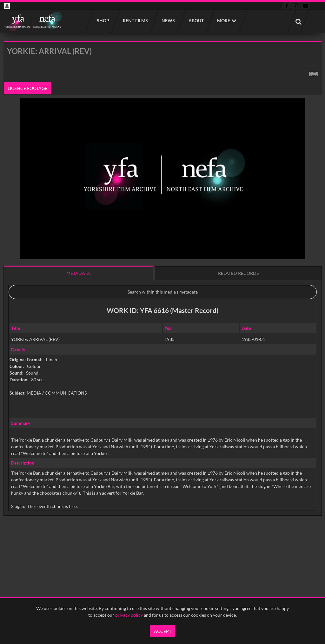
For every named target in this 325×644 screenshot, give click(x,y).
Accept (163, 631)
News (168, 20)
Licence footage (27, 88)
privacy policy (129, 615)
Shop (103, 20)
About (196, 20)
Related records (238, 273)
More (224, 20)
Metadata (78, 273)
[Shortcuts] (314, 73)
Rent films (135, 20)
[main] (163, 294)
